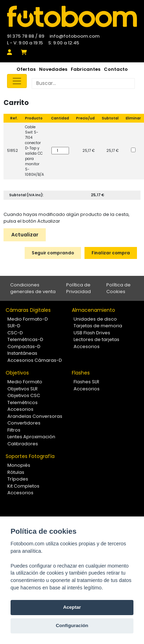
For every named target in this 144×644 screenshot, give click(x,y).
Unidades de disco (95, 319)
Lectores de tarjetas (96, 339)
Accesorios (87, 346)
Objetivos (17, 373)
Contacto (116, 69)
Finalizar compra (111, 253)
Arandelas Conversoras (35, 416)
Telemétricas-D (25, 339)
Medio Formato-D (28, 319)
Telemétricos (23, 402)
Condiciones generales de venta (33, 288)
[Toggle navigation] (17, 81)
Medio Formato (25, 382)
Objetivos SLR (23, 389)
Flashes (81, 373)
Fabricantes (86, 69)
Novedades (53, 69)
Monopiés (19, 465)
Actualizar (25, 235)
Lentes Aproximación (31, 437)
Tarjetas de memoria (98, 326)
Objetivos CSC (24, 395)
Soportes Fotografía (30, 456)
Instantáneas (22, 353)
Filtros (14, 430)
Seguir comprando (53, 253)
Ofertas (26, 69)
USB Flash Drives (92, 333)
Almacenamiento (93, 310)
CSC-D (15, 333)
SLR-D (14, 326)
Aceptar (72, 607)
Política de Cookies (118, 288)
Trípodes (18, 479)
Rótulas (16, 472)
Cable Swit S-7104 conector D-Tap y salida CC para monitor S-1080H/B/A (35, 151)
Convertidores (24, 423)
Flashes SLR (86, 382)
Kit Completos (23, 486)
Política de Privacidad (79, 288)
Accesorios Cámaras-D (35, 360)
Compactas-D (24, 346)
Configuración (72, 626)
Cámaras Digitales (28, 310)
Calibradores (23, 444)
